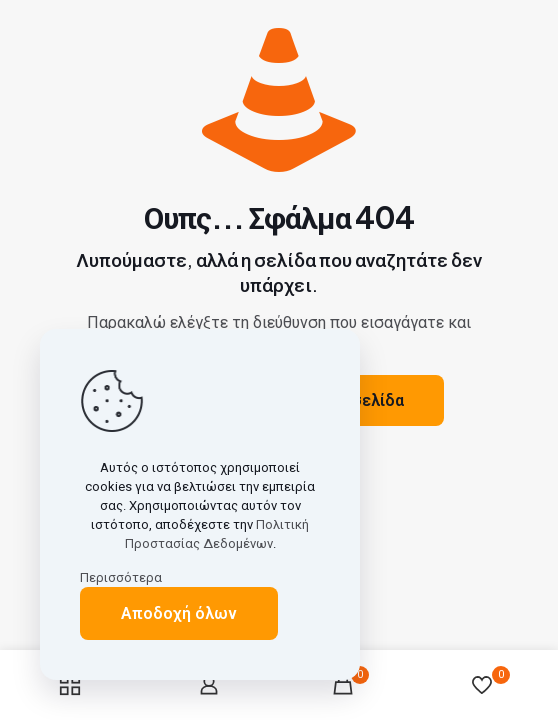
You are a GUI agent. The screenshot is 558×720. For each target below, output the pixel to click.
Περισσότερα (121, 577)
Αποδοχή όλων (179, 613)
